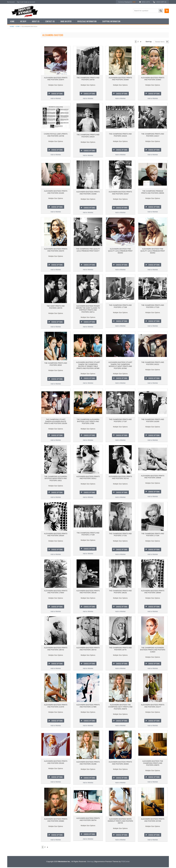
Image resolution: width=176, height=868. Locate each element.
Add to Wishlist (23, 125)
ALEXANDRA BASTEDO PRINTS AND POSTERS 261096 (88, 764)
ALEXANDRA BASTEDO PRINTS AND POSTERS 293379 (56, 250)
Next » (141, 42)
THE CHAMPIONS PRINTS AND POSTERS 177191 (120, 535)
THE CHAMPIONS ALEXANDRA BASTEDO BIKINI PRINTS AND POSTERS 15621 (56, 479)
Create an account (29, 2)
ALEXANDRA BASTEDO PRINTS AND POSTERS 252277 (153, 707)
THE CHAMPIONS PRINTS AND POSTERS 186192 (120, 593)
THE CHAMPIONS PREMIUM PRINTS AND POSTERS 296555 (153, 193)
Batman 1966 (13, 139)
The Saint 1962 (14, 174)
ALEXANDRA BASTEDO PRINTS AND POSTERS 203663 (153, 79)
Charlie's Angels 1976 (16, 148)
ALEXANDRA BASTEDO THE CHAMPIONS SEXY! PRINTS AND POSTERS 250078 (120, 708)
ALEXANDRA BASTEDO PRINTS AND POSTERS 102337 (120, 193)
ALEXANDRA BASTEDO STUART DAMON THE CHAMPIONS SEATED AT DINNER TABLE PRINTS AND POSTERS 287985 (88, 366)
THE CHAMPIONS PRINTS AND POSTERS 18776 (120, 650)
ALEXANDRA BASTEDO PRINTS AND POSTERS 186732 (56, 650)
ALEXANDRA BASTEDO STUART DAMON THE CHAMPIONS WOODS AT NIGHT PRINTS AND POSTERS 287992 (120, 366)
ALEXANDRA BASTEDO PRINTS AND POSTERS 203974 (56, 79)
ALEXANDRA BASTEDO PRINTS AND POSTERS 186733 (88, 650)
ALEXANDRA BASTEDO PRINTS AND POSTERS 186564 (153, 593)
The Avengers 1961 (15, 144)
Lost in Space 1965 (15, 152)
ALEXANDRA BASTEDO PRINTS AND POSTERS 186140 (88, 593)
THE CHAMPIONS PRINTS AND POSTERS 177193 (153, 307)
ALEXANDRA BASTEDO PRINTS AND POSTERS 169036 (153, 478)
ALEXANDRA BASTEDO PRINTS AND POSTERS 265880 (56, 821)
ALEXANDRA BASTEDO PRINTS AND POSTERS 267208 (153, 821)
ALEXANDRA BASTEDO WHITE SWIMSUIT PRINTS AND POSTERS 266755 (120, 822)
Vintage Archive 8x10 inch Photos (20, 44)
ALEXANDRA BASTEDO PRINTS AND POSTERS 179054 (56, 593)
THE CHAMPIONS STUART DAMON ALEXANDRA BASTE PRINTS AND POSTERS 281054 (56, 422)
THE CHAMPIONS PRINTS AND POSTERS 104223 (120, 136)
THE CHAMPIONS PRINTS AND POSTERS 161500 (153, 421)
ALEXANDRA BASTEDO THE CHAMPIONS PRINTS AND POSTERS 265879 (153, 765)
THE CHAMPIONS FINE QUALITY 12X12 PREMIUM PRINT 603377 (88, 250)
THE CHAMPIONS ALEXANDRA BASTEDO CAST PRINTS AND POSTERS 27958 (88, 422)
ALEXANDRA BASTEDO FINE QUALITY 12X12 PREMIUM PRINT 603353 (120, 251)
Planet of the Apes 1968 (17, 161)
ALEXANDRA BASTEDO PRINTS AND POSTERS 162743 (120, 478)
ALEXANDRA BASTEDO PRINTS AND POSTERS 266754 (88, 821)
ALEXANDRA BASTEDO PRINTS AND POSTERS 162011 (88, 478)
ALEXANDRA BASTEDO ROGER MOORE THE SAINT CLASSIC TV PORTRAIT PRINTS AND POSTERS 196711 (88, 309)
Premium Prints (14, 66)
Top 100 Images (14, 49)
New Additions (14, 40)
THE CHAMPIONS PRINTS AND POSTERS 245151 (153, 364)
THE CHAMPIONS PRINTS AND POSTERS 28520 (56, 364)
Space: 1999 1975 (15, 157)
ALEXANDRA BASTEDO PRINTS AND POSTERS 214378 (56, 707)
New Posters (13, 62)
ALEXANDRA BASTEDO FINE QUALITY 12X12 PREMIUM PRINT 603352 (153, 251)
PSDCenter (125, 862)
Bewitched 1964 (14, 170)
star (18, 26)
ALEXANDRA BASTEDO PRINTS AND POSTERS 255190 (56, 764)
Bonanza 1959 (14, 179)
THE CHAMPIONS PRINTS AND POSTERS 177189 (88, 535)
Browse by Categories (16, 53)
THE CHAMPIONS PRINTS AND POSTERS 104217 (153, 136)
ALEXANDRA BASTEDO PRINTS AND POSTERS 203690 (120, 79)
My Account (11, 2)
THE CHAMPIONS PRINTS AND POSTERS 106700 (23, 109)
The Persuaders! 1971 (16, 165)
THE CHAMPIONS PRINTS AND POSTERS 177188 (120, 307)
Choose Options (24, 120)
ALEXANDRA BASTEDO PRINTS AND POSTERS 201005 (56, 193)
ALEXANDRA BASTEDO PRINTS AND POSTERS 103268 (88, 193)
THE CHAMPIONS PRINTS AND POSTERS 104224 (88, 136)
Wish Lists (146, 2)
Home (12, 26)
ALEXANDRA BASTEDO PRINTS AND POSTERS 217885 (88, 707)
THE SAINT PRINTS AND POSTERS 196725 (56, 307)
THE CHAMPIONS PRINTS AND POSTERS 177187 (120, 421)
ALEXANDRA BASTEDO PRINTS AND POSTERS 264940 (120, 764)
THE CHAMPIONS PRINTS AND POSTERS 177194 (153, 535)
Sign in (19, 2)
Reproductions (14, 57)
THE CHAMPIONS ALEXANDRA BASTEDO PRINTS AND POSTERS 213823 (153, 650)
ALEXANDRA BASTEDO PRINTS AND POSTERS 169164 (56, 535)
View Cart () (161, 2)
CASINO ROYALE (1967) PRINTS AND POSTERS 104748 (56, 136)
